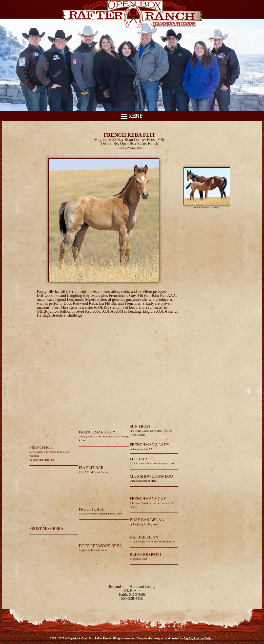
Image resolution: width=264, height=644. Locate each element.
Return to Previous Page (130, 148)
